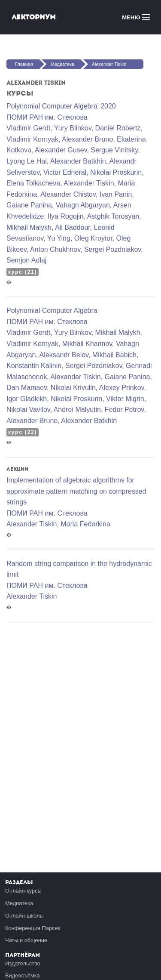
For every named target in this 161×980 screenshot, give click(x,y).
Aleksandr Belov (64, 355)
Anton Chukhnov (55, 249)
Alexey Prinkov (122, 388)
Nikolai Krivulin (73, 388)
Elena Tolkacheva (33, 183)
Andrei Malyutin (77, 410)
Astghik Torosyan (113, 216)
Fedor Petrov (124, 410)
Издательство (23, 963)
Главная (24, 64)
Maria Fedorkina (85, 524)
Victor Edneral (65, 172)
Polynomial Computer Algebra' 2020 (61, 106)
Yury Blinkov (73, 128)
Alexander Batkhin (78, 161)
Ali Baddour (73, 227)
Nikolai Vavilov (28, 410)
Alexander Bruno (87, 139)
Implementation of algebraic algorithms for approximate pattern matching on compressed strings (76, 491)
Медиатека (62, 64)
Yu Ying (59, 238)
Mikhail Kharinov (87, 344)
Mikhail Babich (114, 355)
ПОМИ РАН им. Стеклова (47, 117)
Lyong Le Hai (27, 161)
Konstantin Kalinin (34, 366)
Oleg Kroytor (93, 238)
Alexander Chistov (68, 194)
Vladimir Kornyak (32, 139)
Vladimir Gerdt (28, 128)
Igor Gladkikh (27, 399)
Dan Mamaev (27, 388)
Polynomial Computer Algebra (52, 311)
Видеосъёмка (23, 975)
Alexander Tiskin (109, 64)
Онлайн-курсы (23, 891)
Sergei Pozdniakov (112, 249)
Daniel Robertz (118, 128)
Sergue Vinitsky (114, 150)
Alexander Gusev (61, 150)
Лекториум (34, 17)
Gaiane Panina (29, 205)
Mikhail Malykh (29, 227)
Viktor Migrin (125, 399)
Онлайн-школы (24, 916)
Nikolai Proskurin (116, 172)
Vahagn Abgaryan (83, 205)
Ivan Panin (116, 194)
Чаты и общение (26, 940)
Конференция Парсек (33, 928)
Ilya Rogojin (66, 216)
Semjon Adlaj (26, 260)
